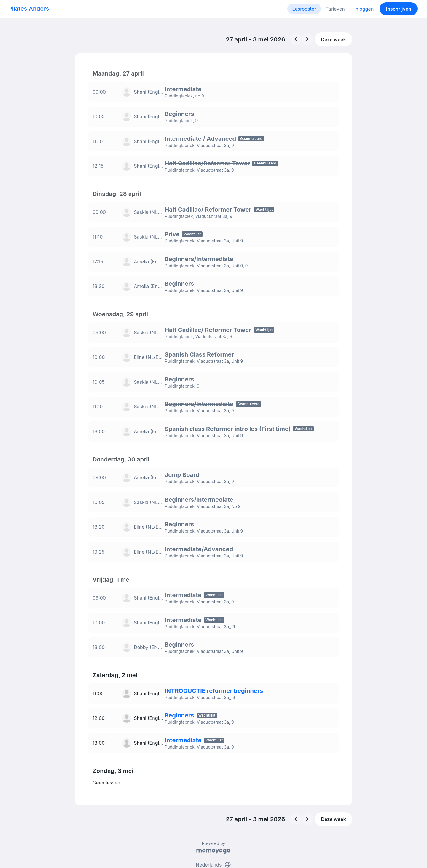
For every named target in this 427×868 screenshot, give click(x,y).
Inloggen (364, 9)
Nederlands (213, 841)
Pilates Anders (29, 9)
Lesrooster (304, 9)
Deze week (334, 39)
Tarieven (335, 9)
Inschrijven (399, 9)
